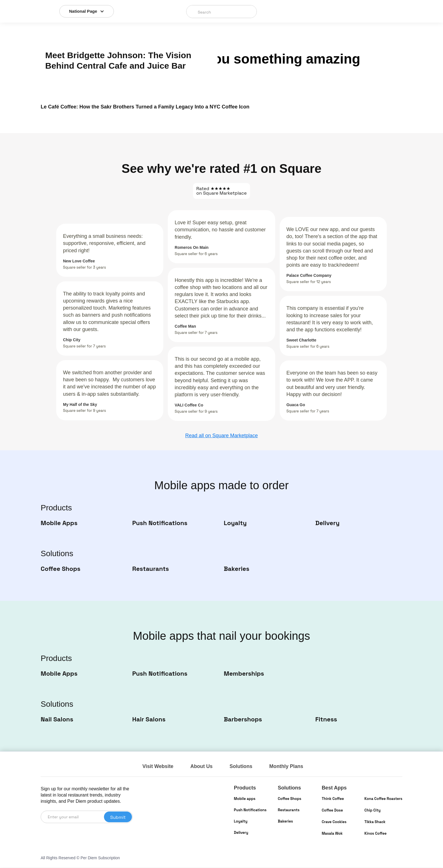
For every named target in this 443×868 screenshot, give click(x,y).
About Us (202, 767)
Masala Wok (332, 834)
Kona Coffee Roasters (383, 799)
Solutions (242, 767)
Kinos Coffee (376, 834)
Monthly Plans (288, 767)
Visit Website (158, 767)
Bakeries (285, 822)
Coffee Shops (289, 799)
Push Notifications (250, 810)
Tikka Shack (375, 822)
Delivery (241, 833)
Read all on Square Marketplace (221, 436)
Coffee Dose (332, 811)
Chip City (373, 811)
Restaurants (289, 810)
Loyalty (241, 822)
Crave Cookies (334, 822)
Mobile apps (245, 799)
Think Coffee (333, 799)
